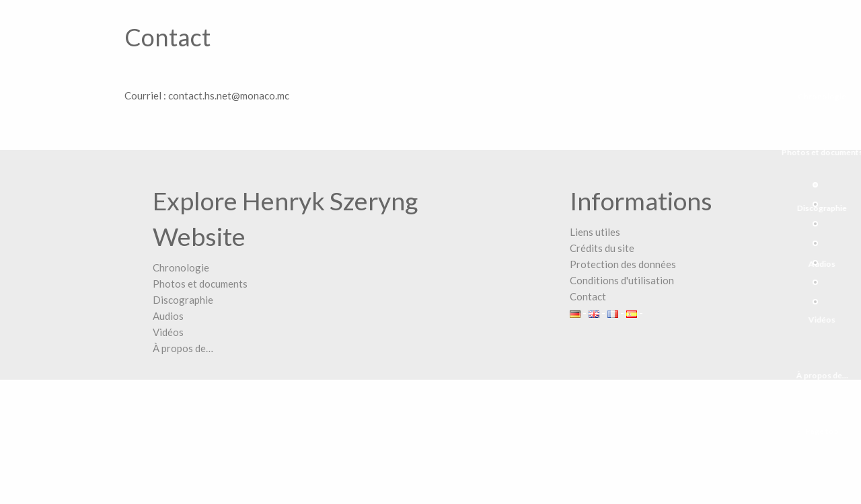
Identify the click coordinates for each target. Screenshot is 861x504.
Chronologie (181, 267)
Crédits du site (602, 248)
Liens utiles (595, 232)
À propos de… (183, 348)
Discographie (183, 300)
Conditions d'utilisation (622, 280)
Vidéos (168, 332)
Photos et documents (200, 284)
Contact (588, 296)
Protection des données (623, 264)
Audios (168, 316)
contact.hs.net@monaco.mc (229, 95)
